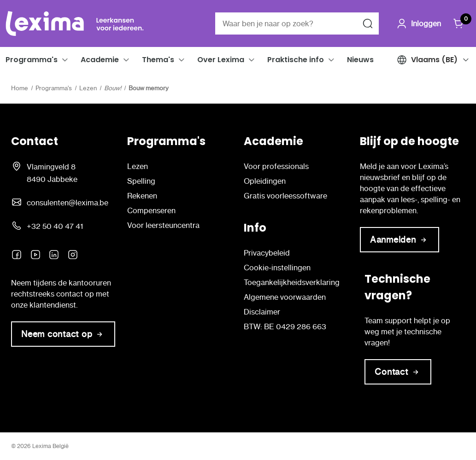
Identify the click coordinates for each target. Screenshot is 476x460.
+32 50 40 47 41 (55, 226)
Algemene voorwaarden (285, 297)
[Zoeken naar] (368, 23)
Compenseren (151, 210)
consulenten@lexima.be (68, 203)
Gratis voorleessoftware (285, 196)
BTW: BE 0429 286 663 (285, 326)
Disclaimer (262, 312)
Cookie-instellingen (277, 268)
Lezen (138, 166)
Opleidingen (265, 181)
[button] (65, 60)
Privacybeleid (267, 253)
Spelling (141, 181)
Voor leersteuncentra (163, 225)
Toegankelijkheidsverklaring (292, 282)
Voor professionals (276, 166)
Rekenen (142, 196)
